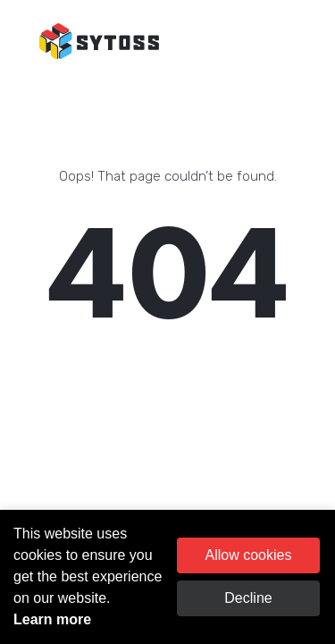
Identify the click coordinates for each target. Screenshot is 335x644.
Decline (248, 598)
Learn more (52, 619)
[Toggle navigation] (297, 42)
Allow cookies (249, 555)
